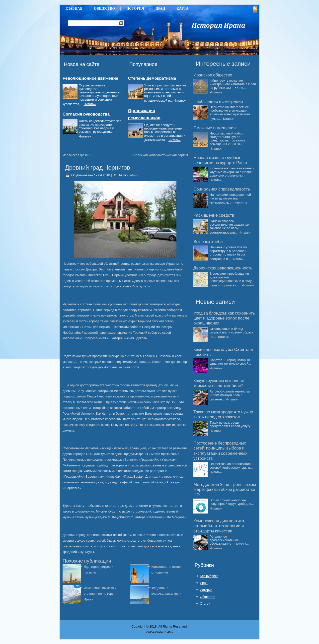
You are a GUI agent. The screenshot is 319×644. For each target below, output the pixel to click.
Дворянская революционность (223, 268)
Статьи (205, 604)
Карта (183, 9)
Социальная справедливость (222, 189)
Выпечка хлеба (208, 242)
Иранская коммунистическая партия (161, 155)
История (135, 9)
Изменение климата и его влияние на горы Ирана (100, 594)
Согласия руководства (86, 114)
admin (134, 175)
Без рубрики (209, 576)
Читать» (90, 104)
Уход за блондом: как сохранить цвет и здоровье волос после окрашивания (224, 318)
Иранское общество (213, 75)
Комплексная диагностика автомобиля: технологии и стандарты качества (219, 526)
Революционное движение (90, 78)
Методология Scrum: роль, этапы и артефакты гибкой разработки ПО (225, 490)
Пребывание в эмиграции (218, 102)
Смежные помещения (215, 128)
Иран (160, 9)
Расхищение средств (214, 215)
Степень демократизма (152, 78)
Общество (105, 9)
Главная (74, 9)
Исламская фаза (75, 155)
